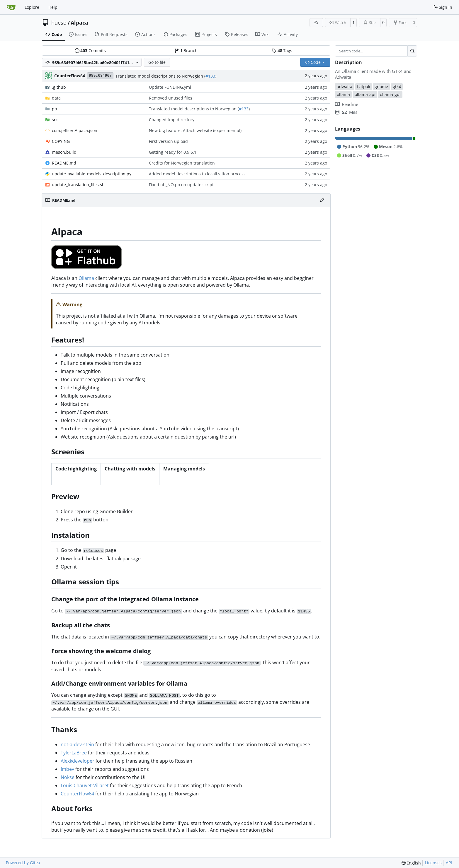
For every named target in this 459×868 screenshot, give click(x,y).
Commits (90, 50)
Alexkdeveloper (78, 761)
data (56, 98)
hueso (59, 23)
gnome (381, 87)
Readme (347, 104)
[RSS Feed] (316, 23)
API (449, 863)
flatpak (364, 87)
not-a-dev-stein (77, 744)
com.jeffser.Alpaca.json (75, 130)
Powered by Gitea (23, 863)
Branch (186, 50)
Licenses (433, 863)
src (55, 120)
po (54, 109)
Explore (32, 7)
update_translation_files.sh (78, 185)
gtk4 (397, 87)
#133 (210, 76)
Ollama (86, 278)
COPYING (61, 141)
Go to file (157, 62)
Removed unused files (171, 98)
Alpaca (79, 23)
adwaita (345, 87)
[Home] (11, 7)
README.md (64, 163)
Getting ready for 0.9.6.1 (173, 152)
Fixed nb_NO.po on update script (181, 185)
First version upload (168, 141)
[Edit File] (322, 200)
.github (59, 87)
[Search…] (412, 51)
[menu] (411, 863)
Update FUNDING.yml (170, 87)
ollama (343, 94)
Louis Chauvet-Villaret (85, 785)
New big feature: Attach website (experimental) (195, 130)
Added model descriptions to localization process (197, 174)
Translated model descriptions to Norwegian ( (160, 76)
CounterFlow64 (77, 794)
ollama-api (365, 94)
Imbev (67, 769)
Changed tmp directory (172, 120)
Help (53, 7)
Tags (282, 50)
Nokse (68, 777)
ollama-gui (390, 94)
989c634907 (100, 76)
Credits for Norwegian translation (182, 163)
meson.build (64, 152)
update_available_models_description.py (92, 174)
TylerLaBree (74, 753)
